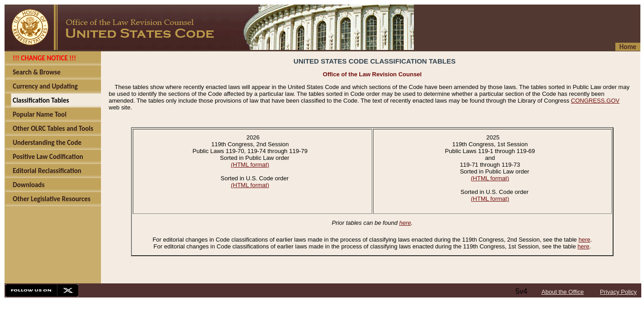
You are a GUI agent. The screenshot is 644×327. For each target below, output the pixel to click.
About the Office (563, 292)
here (405, 223)
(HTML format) (250, 165)
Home (628, 47)
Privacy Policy (618, 292)
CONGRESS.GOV (595, 101)
